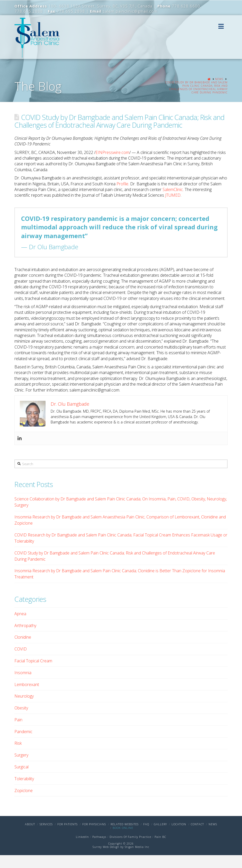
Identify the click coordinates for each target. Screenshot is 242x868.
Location (179, 824)
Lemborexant (27, 684)
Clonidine (23, 637)
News (213, 824)
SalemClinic (173, 189)
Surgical (21, 767)
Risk (18, 743)
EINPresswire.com (112, 152)
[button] (221, 26)
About (30, 824)
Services (46, 824)
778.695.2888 (29, 11)
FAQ (146, 824)
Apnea (20, 614)
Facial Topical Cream (33, 661)
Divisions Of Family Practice (130, 837)
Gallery (160, 824)
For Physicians (94, 824)
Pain (18, 720)
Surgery (21, 755)
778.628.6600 (186, 6)
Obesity (21, 708)
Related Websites (125, 824)
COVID (21, 649)
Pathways (99, 837)
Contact (197, 824)
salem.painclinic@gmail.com (130, 11)
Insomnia (23, 673)
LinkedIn (82, 837)
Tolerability (24, 779)
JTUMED (173, 195)
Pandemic (23, 732)
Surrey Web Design (106, 847)
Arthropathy (25, 626)
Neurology (24, 696)
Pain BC (160, 837)
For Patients (68, 824)
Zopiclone (24, 791)
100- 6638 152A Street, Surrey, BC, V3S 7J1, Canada (100, 6)
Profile (122, 184)
